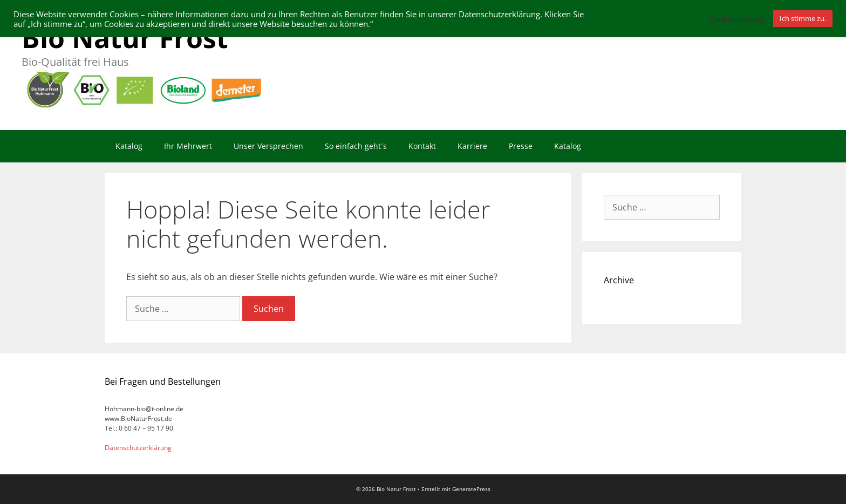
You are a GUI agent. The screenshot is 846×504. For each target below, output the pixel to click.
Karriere (472, 146)
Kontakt (422, 146)
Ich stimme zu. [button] (803, 18)
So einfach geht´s (356, 146)
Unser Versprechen (268, 146)
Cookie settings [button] (737, 19)
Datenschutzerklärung (138, 448)
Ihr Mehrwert (188, 146)
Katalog (129, 146)
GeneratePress (471, 489)
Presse (521, 146)
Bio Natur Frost (125, 38)
